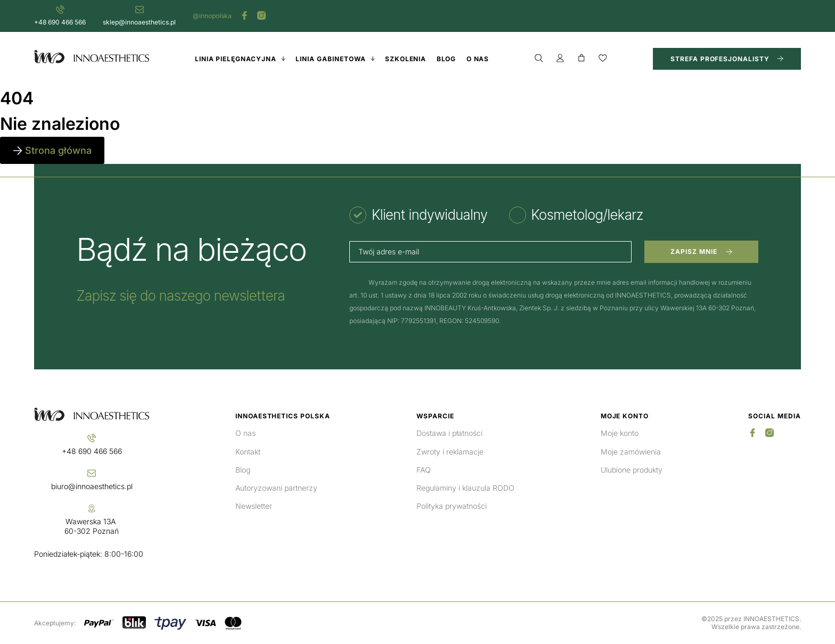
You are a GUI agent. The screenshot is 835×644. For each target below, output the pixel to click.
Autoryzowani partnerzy (276, 488)
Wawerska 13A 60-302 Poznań (92, 526)
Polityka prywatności (452, 506)
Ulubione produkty (632, 470)
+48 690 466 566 (60, 22)
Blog (243, 470)
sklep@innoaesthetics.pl (139, 22)
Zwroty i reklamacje (450, 452)
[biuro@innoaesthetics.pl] (92, 473)
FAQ (424, 470)
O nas (245, 433)
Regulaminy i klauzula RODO (465, 488)
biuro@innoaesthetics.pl (92, 486)
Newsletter (254, 506)
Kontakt (248, 452)
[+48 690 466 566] (60, 10)
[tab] (418, 215)
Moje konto (620, 433)
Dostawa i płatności (449, 433)
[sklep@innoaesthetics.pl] (140, 10)
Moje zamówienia (631, 452)
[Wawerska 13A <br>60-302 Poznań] (92, 508)
